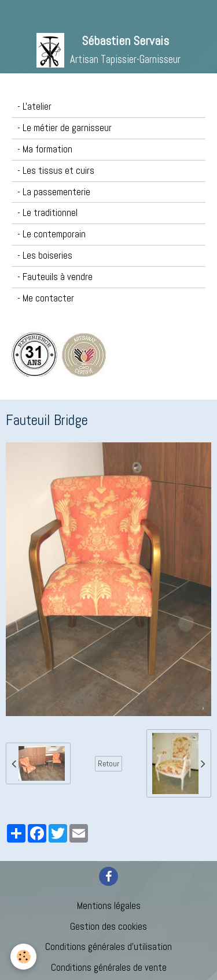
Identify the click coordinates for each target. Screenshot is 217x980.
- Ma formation (45, 149)
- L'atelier (34, 107)
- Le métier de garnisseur (65, 128)
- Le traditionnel (47, 213)
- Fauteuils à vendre (55, 277)
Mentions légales (109, 906)
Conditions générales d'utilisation (108, 947)
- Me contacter (46, 298)
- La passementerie (54, 192)
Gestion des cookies (108, 927)
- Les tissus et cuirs (56, 171)
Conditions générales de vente (109, 968)
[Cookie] (23, 957)
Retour (108, 763)
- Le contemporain (52, 234)
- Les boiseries (45, 256)
